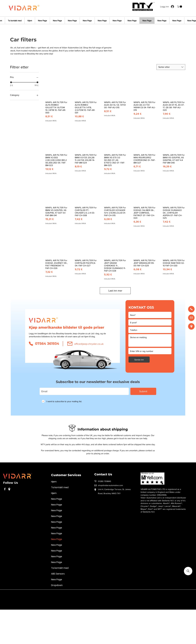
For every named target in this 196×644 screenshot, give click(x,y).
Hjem (54, 482)
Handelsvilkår (73, 594)
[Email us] (191, 318)
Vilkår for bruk (9, 594)
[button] (180, 7)
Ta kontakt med (60, 487)
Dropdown (57, 585)
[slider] (11, 82)
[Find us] (191, 326)
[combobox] (171, 67)
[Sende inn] (139, 360)
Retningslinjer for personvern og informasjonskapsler (41, 594)
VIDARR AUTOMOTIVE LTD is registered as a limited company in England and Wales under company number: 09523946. (161, 492)
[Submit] (143, 391)
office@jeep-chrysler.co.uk (89, 344)
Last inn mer (115, 291)
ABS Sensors (58, 574)
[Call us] (191, 309)
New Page (57, 499)
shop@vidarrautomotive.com (110, 485)
